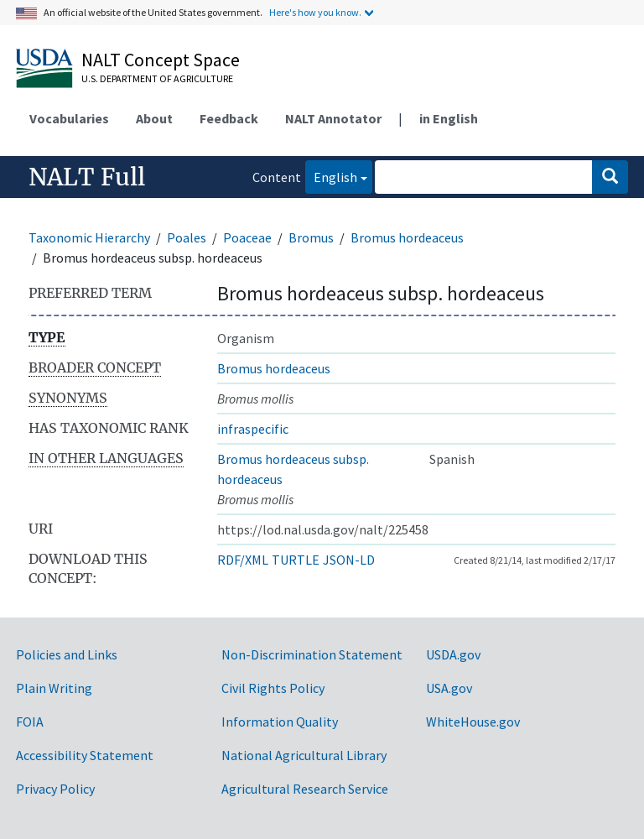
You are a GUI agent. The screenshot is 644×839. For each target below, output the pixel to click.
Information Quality (280, 722)
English (331, 176)
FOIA (30, 722)
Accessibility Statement (85, 755)
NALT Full (87, 177)
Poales (187, 237)
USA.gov (449, 688)
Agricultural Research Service (305, 789)
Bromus (311, 237)
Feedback (229, 118)
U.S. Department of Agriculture (157, 78)
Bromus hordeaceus (407, 237)
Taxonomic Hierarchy (89, 237)
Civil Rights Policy (273, 688)
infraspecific (253, 429)
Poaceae (247, 237)
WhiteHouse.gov (473, 722)
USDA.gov (453, 654)
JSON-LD (349, 560)
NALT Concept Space (161, 60)
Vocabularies (69, 118)
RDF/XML (243, 560)
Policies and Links (67, 654)
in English (449, 118)
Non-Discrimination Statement (312, 654)
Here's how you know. (315, 12)
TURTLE (296, 560)
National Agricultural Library (304, 755)
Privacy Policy (55, 789)
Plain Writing (54, 688)
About (154, 118)
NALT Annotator (333, 118)
